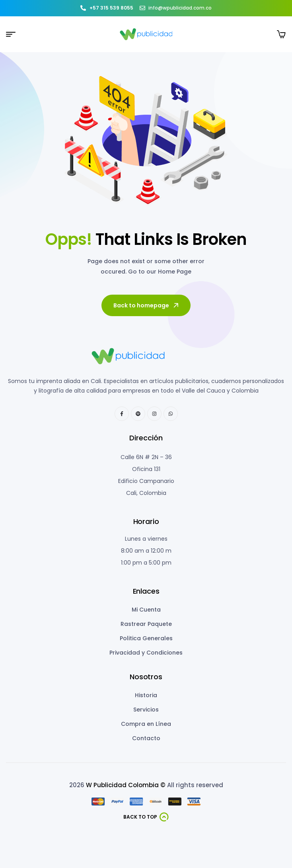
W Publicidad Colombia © (126, 785)
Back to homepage (147, 305)
